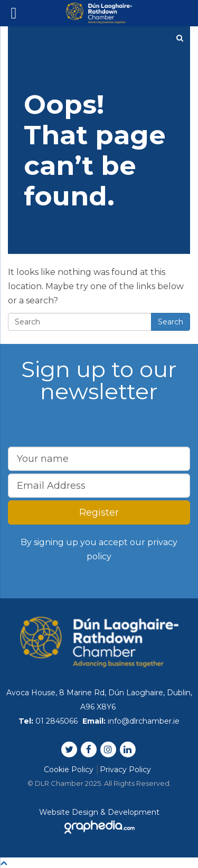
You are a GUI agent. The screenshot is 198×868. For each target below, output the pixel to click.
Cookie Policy (69, 770)
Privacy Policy (125, 770)
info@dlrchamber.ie (144, 721)
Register (99, 512)
